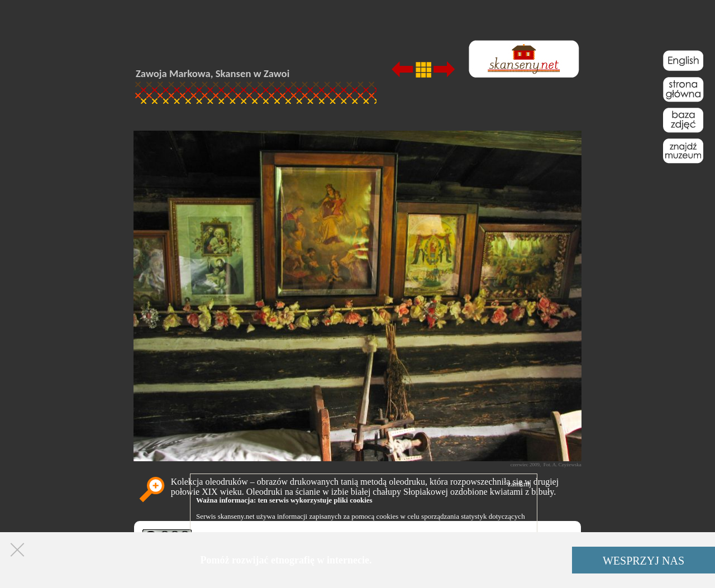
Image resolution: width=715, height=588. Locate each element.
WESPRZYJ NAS (643, 561)
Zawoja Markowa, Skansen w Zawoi (213, 73)
